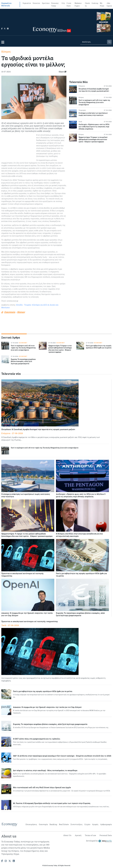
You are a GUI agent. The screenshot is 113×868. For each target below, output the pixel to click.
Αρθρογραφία (106, 824)
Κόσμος (6, 51)
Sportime (46, 3)
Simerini (36, 3)
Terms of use (90, 835)
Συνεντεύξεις (77, 824)
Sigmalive (27, 3)
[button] (3, 42)
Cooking (95, 3)
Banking (53, 824)
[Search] (93, 42)
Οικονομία (43, 824)
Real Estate (64, 824)
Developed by (99, 841)
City (63, 3)
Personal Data (106, 835)
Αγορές (95, 824)
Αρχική (78, 835)
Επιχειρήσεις (31, 824)
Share (63, 72)
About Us (67, 835)
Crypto (87, 824)
